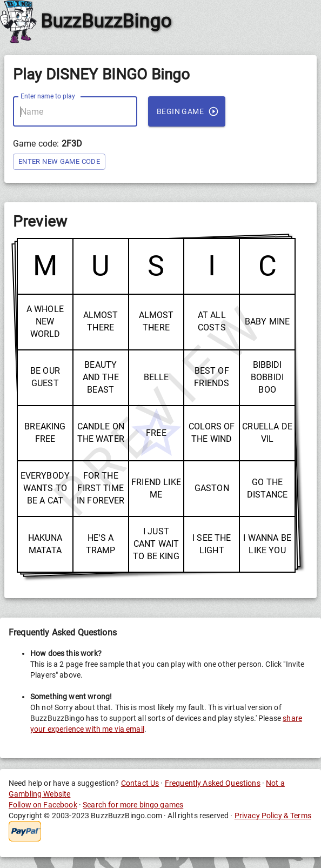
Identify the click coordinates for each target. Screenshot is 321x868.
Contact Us (140, 783)
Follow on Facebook (43, 805)
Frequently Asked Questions (213, 783)
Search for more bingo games (133, 805)
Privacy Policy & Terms (273, 816)
